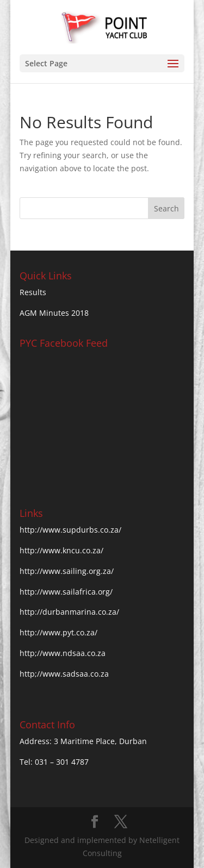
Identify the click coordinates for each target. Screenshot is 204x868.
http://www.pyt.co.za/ (58, 632)
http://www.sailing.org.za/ (67, 571)
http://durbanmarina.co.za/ (69, 612)
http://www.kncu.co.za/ (61, 550)
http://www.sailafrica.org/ (66, 592)
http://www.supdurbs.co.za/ (70, 530)
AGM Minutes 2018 (54, 313)
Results (33, 292)
